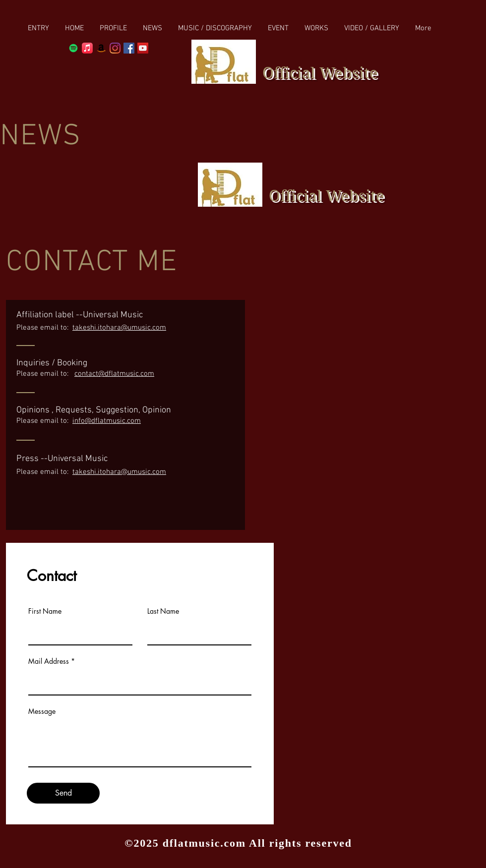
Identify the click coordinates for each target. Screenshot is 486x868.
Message (42, 711)
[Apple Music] (87, 48)
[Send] (63, 793)
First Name (45, 611)
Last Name (163, 611)
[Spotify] (73, 48)
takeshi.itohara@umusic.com (119, 328)
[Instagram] (115, 48)
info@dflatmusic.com (107, 421)
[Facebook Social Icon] (129, 48)
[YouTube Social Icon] (143, 48)
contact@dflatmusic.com (114, 374)
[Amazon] (101, 48)
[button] (215, 29)
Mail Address (49, 661)
